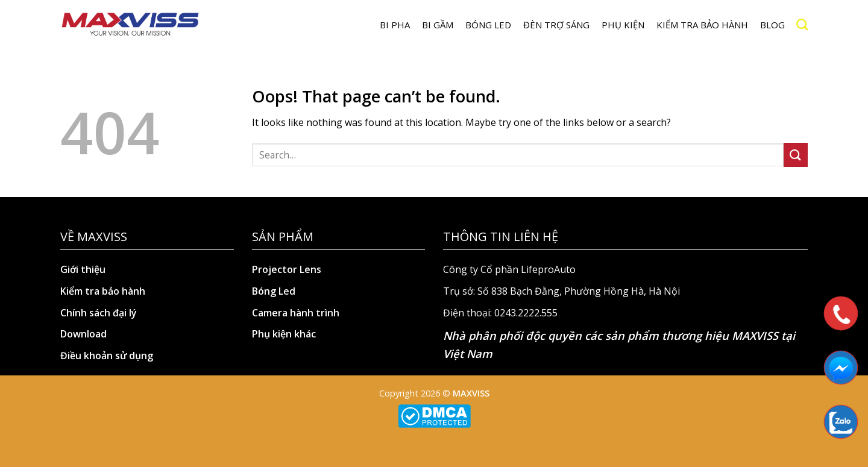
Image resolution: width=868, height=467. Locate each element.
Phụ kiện (623, 25)
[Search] (802, 24)
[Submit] (796, 155)
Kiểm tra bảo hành (702, 25)
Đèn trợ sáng (556, 25)
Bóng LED (488, 25)
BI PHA (395, 25)
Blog (772, 25)
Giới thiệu (83, 269)
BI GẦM (438, 25)
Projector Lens (287, 269)
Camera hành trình (296, 313)
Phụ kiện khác (284, 334)
